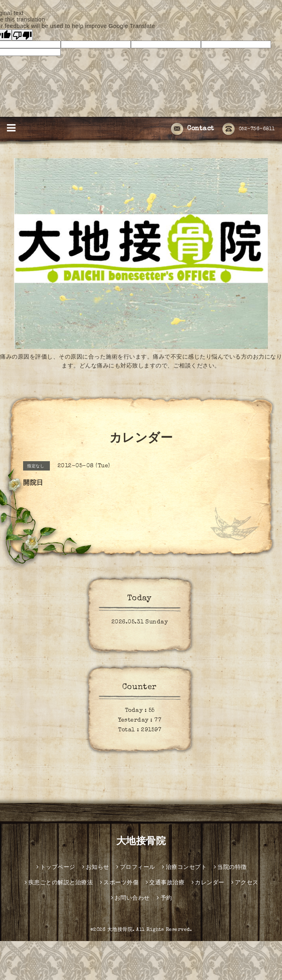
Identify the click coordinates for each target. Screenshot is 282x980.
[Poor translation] (22, 35)
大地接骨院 (141, 842)
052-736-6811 (249, 129)
